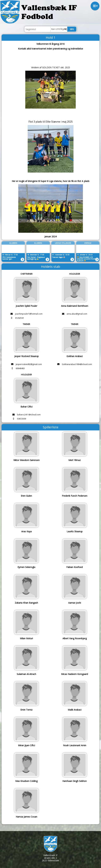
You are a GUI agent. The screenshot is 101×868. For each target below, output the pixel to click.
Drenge (88, 243)
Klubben (13, 243)
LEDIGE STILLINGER (63, 243)
